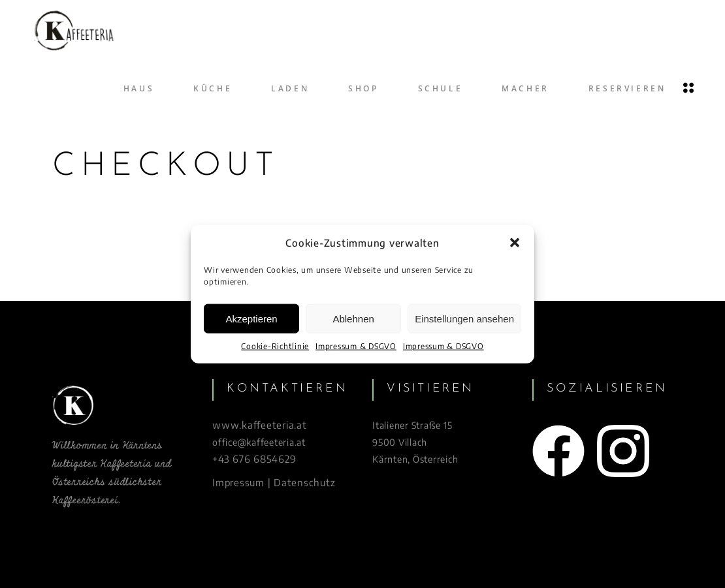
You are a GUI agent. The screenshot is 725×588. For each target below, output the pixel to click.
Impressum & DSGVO (356, 346)
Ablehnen (353, 319)
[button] (515, 243)
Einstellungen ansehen (464, 319)
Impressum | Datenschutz (274, 482)
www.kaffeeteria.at (260, 425)
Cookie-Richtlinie (275, 346)
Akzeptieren (251, 319)
